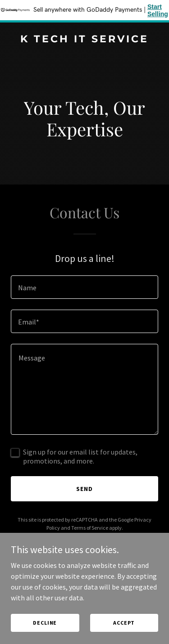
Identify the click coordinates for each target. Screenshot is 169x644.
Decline (45, 623)
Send (84, 489)
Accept (124, 623)
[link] (84, 40)
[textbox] (84, 287)
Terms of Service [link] (90, 528)
